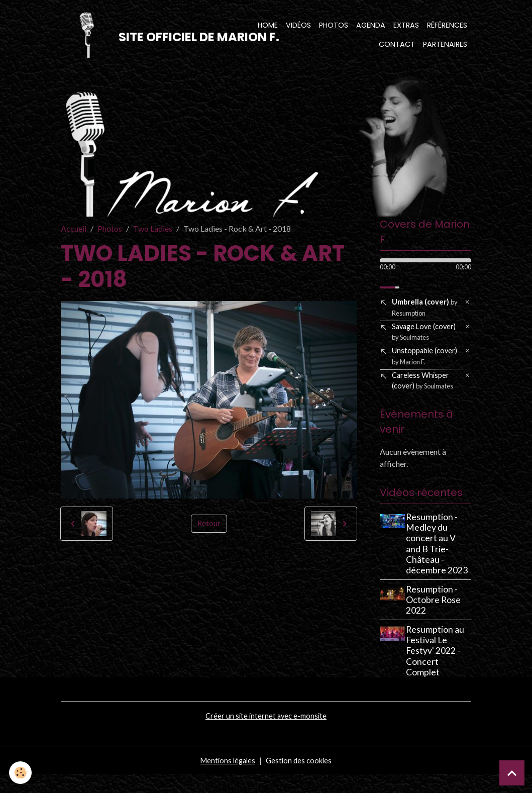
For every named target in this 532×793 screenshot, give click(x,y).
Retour (209, 530)
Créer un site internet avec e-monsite (266, 734)
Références (447, 28)
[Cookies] (21, 772)
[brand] (145, 38)
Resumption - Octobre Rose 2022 (436, 618)
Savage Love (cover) (426, 341)
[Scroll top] (512, 773)
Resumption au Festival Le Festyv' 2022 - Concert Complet (438, 669)
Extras (406, 28)
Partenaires (445, 47)
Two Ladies (153, 235)
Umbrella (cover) (423, 315)
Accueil (74, 235)
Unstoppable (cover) (422, 368)
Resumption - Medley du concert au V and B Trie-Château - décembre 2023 (440, 562)
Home (268, 28)
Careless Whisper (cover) (423, 395)
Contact (397, 47)
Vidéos (298, 28)
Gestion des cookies (301, 779)
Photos (334, 28)
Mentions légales (226, 779)
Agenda (371, 28)
